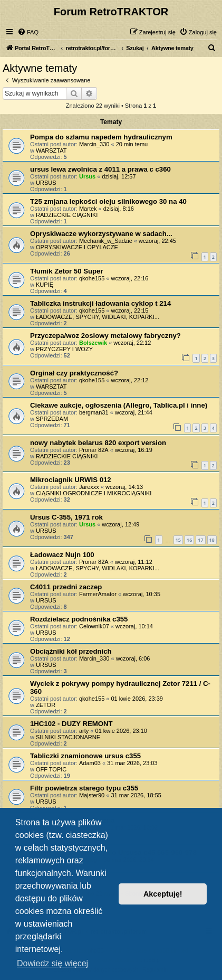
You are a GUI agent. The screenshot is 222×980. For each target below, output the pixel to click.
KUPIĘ (45, 285)
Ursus (87, 176)
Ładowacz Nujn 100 (62, 555)
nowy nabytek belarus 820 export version (98, 443)
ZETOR (46, 705)
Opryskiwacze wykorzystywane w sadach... (101, 234)
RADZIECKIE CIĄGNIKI (67, 215)
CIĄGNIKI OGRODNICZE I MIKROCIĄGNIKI (94, 493)
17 (200, 540)
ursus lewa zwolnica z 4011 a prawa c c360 (100, 169)
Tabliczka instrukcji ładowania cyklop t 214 (100, 303)
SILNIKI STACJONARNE (68, 737)
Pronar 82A (94, 450)
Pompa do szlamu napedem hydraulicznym (101, 137)
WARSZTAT (51, 150)
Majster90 (92, 795)
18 (212, 540)
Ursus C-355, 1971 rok (66, 517)
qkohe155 (92, 278)
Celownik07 (94, 626)
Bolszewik (93, 343)
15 (178, 540)
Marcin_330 (94, 144)
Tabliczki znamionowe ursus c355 (85, 756)
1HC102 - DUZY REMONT (71, 724)
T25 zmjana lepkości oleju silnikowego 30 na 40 (108, 201)
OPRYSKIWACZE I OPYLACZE (77, 247)
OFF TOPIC (51, 769)
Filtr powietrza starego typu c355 (84, 788)
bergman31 (94, 412)
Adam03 (90, 763)
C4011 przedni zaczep (66, 587)
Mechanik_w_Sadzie (106, 241)
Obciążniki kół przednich (71, 651)
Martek (88, 209)
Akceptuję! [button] (163, 894)
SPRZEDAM (52, 419)
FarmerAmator (98, 594)
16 (189, 540)
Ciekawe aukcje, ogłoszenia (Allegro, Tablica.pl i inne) (119, 405)
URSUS (46, 183)
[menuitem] (28, 32)
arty (84, 731)
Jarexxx (89, 487)
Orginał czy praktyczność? (74, 373)
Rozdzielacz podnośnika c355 (79, 619)
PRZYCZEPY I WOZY (64, 349)
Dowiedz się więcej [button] (52, 963)
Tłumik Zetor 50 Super (67, 271)
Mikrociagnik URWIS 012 (71, 480)
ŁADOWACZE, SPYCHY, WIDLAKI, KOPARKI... (98, 317)
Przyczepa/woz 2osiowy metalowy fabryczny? (105, 336)
